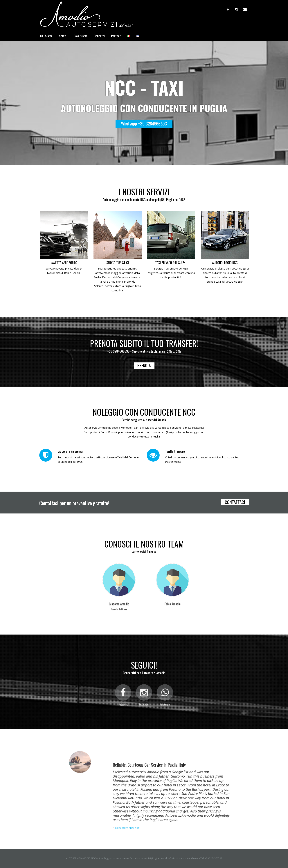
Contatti (99, 36)
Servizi (63, 36)
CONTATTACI (235, 502)
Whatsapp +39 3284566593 (144, 123)
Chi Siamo (46, 36)
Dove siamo (81, 36)
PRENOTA (144, 365)
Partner (116, 36)
